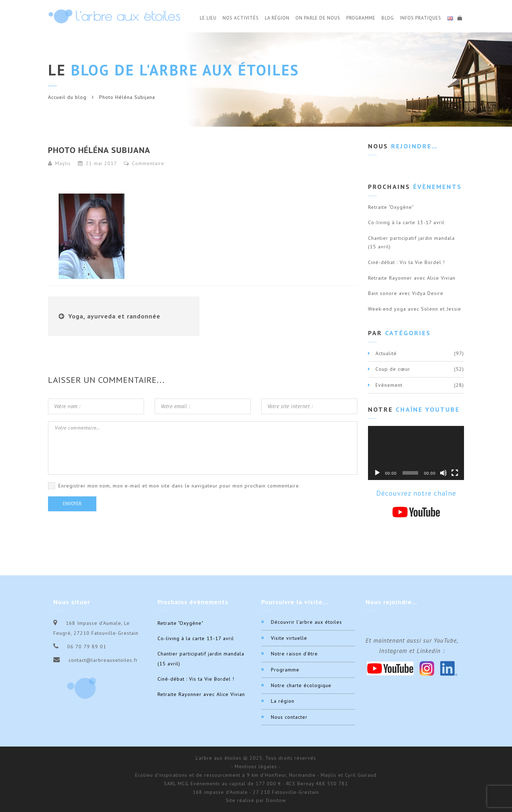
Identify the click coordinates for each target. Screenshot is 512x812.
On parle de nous (318, 18)
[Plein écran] (455, 473)
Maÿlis (63, 163)
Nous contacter (289, 717)
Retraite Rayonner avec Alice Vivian (412, 278)
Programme (361, 18)
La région (283, 701)
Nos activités (241, 18)
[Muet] (443, 473)
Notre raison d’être (294, 654)
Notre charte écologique (301, 685)
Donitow (276, 800)
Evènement (389, 385)
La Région (277, 18)
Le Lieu (208, 18)
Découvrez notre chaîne (416, 493)
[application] (416, 453)
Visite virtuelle (289, 638)
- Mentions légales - (256, 766)
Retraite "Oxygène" (391, 207)
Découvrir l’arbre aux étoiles (306, 622)
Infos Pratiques (421, 18)
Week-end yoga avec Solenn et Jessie (415, 309)
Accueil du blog (67, 97)
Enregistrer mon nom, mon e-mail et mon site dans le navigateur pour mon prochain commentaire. (179, 486)
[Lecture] (377, 473)
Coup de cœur (393, 369)
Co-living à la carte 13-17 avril (406, 222)
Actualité (386, 353)
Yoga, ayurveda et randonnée (114, 316)
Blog (388, 18)
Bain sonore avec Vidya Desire (406, 293)
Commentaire (144, 163)
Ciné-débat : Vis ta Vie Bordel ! (406, 262)
